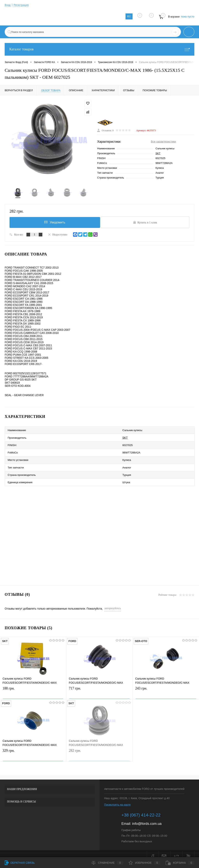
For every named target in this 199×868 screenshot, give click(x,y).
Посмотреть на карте (117, 799)
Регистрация (22, 5)
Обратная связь (20, 863)
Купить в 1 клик (145, 223)
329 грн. (33, 749)
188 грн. (33, 687)
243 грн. (166, 687)
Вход (8, 5)
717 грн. (99, 687)
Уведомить (54, 223)
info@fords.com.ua (147, 818)
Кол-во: (19, 236)
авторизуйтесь (113, 603)
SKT (158, 154)
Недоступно (58, 235)
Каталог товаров (99, 49)
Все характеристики (163, 142)
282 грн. (99, 749)
